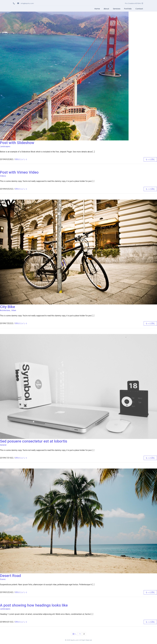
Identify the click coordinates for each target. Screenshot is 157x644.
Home (97, 9)
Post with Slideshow (17, 143)
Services (117, 9)
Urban (14, 310)
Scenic (3, 579)
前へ (74, 634)
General (3, 445)
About (106, 9)
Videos (3, 176)
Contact (139, 9)
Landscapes (5, 146)
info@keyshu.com (27, 3)
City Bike (7, 307)
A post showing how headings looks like (34, 605)
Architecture (5, 310)
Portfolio (128, 9)
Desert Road (10, 576)
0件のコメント (21, 159)
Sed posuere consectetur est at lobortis (34, 441)
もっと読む (150, 159)
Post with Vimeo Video (19, 172)
